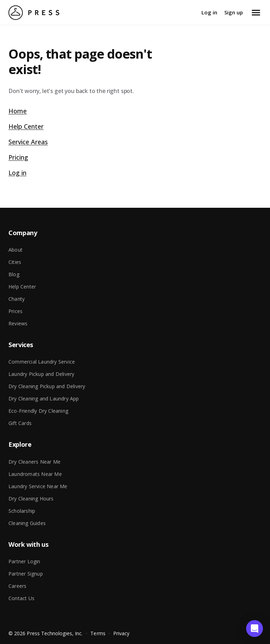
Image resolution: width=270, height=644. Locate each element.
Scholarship (22, 511)
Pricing (18, 157)
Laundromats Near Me (35, 474)
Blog (14, 274)
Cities (15, 262)
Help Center (26, 126)
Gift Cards (20, 423)
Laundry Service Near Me (38, 486)
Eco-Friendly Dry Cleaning (38, 411)
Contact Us (21, 598)
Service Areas (28, 142)
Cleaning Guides (27, 523)
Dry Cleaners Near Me (34, 462)
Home (18, 111)
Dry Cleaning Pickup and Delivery (47, 386)
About (15, 250)
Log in (209, 12)
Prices (15, 311)
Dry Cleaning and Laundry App (44, 399)
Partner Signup (26, 574)
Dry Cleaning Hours (31, 499)
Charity (17, 299)
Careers (17, 586)
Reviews (18, 323)
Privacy (121, 633)
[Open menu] (256, 13)
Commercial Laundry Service (42, 362)
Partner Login (24, 561)
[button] (255, 629)
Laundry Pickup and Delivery (41, 374)
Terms (98, 633)
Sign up (234, 12)
